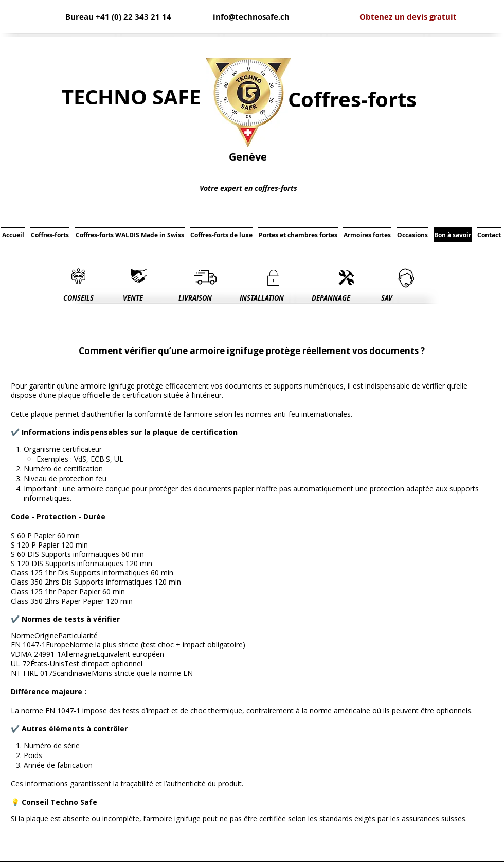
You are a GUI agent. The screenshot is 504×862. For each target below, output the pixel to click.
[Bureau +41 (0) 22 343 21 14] (118, 17)
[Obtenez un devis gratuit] (408, 17)
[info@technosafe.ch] (251, 17)
